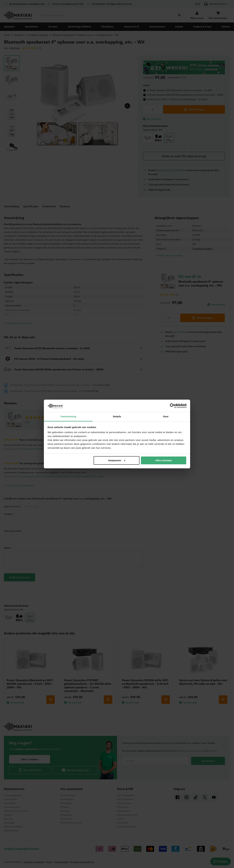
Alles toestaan (164, 460)
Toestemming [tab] (68, 416)
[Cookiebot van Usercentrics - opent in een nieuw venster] (172, 406)
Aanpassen (117, 460)
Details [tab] (117, 416)
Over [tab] (166, 416)
